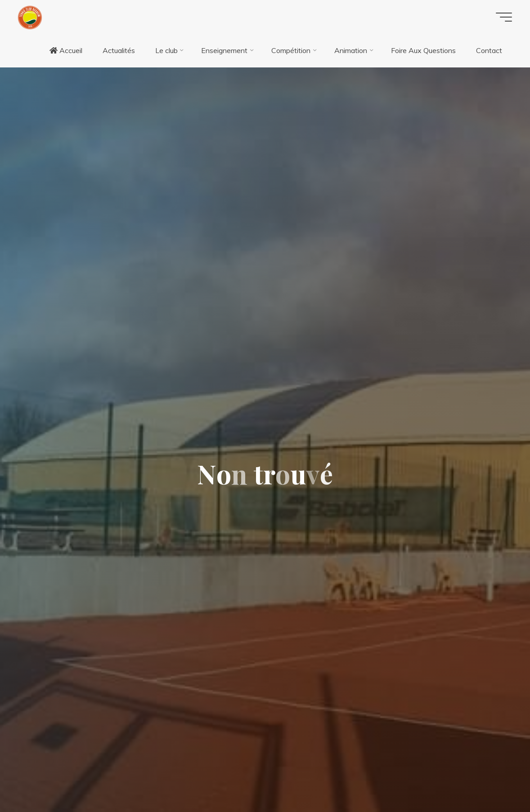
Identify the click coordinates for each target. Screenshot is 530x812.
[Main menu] (504, 17)
